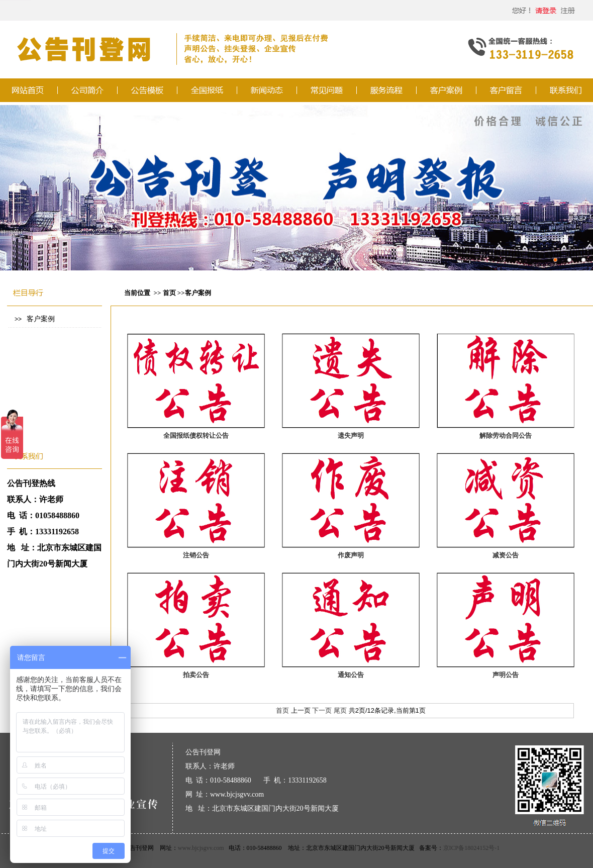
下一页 (322, 710)
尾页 (340, 710)
